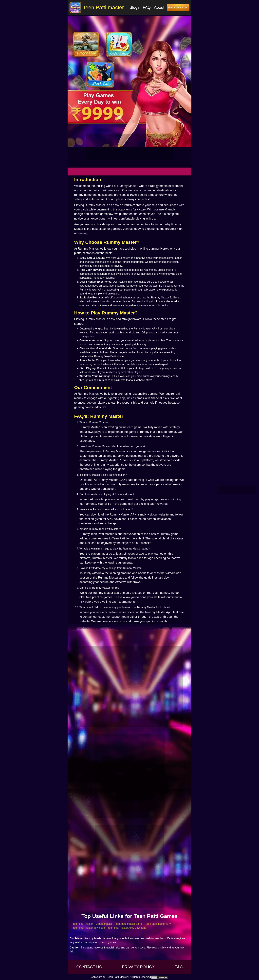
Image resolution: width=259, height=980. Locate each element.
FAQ (147, 7)
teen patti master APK (159, 924)
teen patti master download (89, 928)
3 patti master (104, 924)
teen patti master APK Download (127, 928)
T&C (179, 967)
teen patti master (83, 924)
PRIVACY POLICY (138, 967)
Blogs (134, 7)
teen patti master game (129, 924)
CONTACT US (89, 967)
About (159, 7)
